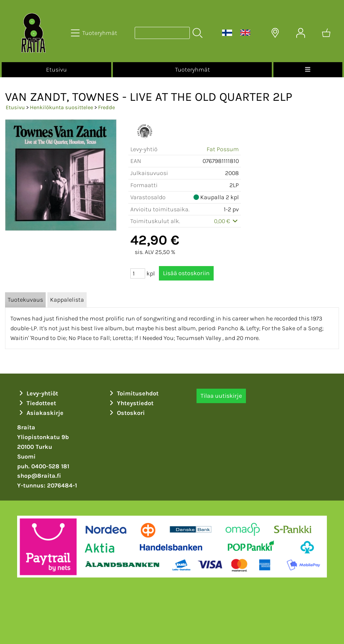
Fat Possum (223, 149)
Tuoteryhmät (192, 70)
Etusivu (56, 70)
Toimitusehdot (133, 393)
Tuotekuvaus (25, 300)
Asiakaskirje (40, 413)
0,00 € (227, 221)
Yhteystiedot (131, 403)
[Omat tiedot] (301, 33)
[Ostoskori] (326, 33)
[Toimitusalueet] (275, 33)
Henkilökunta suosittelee (61, 107)
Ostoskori (126, 413)
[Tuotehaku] (162, 33)
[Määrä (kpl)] (138, 273)
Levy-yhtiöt (38, 393)
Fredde (106, 107)
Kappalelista (67, 300)
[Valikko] (308, 70)
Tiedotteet (37, 403)
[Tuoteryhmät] (95, 33)
